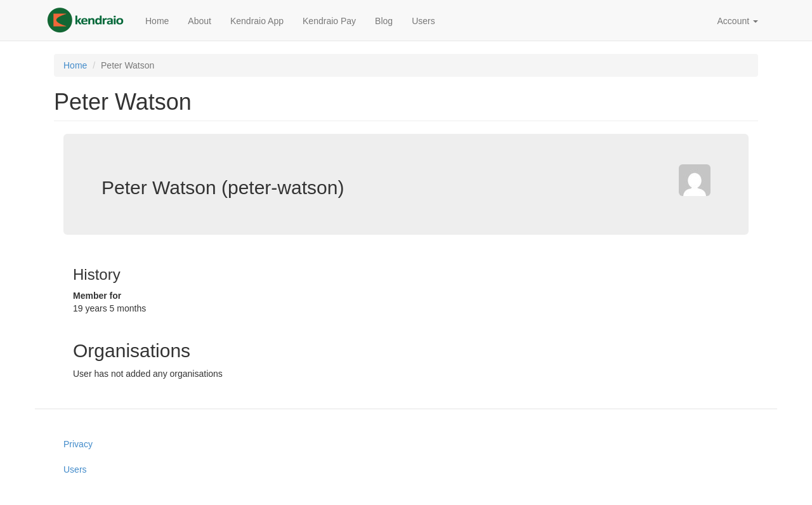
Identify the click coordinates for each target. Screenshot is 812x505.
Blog (384, 21)
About (200, 21)
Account (738, 21)
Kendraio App (257, 21)
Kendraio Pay (329, 21)
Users (423, 21)
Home (157, 21)
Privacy (78, 444)
